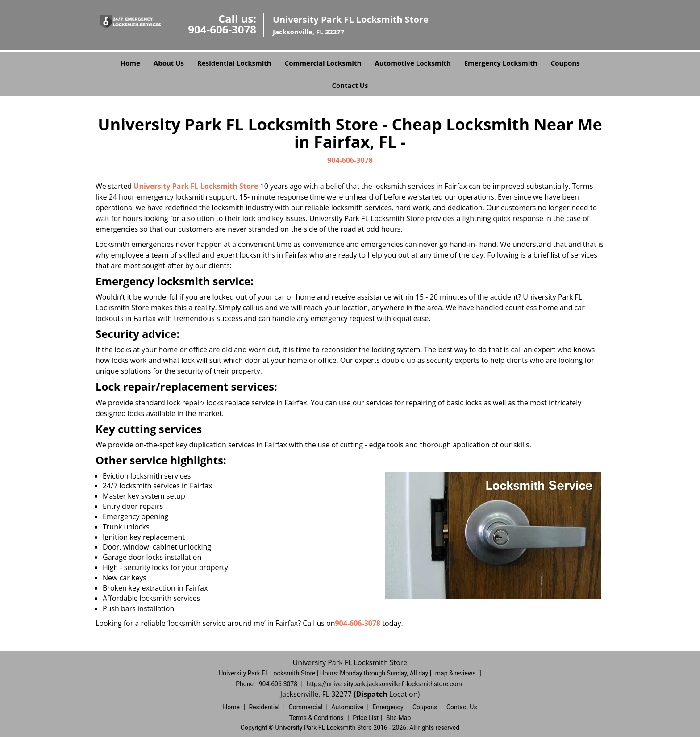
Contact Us (350, 85)
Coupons (565, 63)
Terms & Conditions (317, 718)
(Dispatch (371, 694)
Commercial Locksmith (323, 63)
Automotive (347, 707)
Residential (264, 707)
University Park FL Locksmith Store (196, 186)
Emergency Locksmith (501, 63)
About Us (169, 63)
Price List (366, 718)
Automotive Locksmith (412, 63)
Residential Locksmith (234, 63)
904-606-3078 (222, 29)
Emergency (388, 707)
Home (130, 63)
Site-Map (398, 718)
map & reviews (456, 673)
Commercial (306, 707)
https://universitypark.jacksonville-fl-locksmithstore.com (384, 684)
